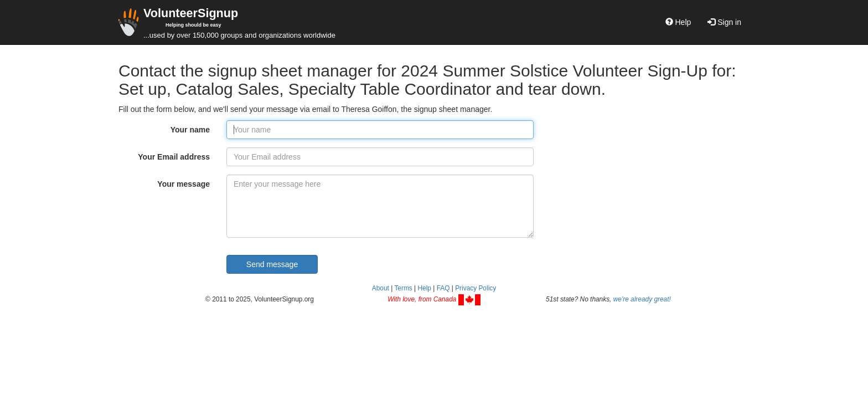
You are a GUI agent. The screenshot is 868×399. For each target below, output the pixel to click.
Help (678, 22)
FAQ (443, 288)
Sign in (724, 22)
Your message (184, 184)
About (381, 288)
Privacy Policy (476, 288)
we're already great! (642, 299)
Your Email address (174, 157)
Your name (190, 130)
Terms (403, 288)
